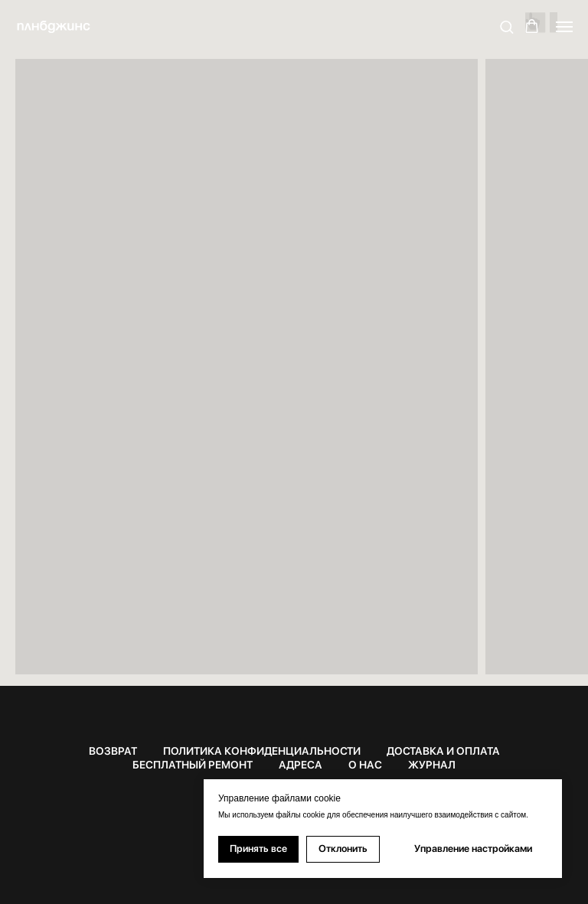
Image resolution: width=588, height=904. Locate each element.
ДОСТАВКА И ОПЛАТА (443, 751)
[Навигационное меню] (564, 27)
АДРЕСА (301, 765)
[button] (506, 26)
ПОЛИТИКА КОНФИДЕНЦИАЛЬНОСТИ (262, 751)
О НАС (365, 765)
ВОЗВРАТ (113, 751)
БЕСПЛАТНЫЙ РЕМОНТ (193, 765)
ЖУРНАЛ (432, 765)
